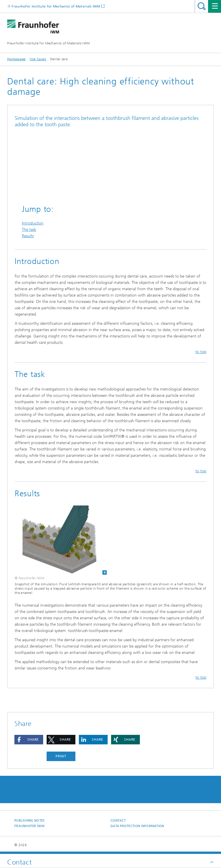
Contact (118, 821)
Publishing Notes (29, 821)
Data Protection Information (137, 826)
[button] (29, 740)
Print (61, 756)
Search (202, 6)
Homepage (16, 59)
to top (201, 352)
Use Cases (38, 59)
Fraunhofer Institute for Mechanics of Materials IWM (48, 43)
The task (29, 230)
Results (28, 236)
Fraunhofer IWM (29, 826)
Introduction (33, 223)
